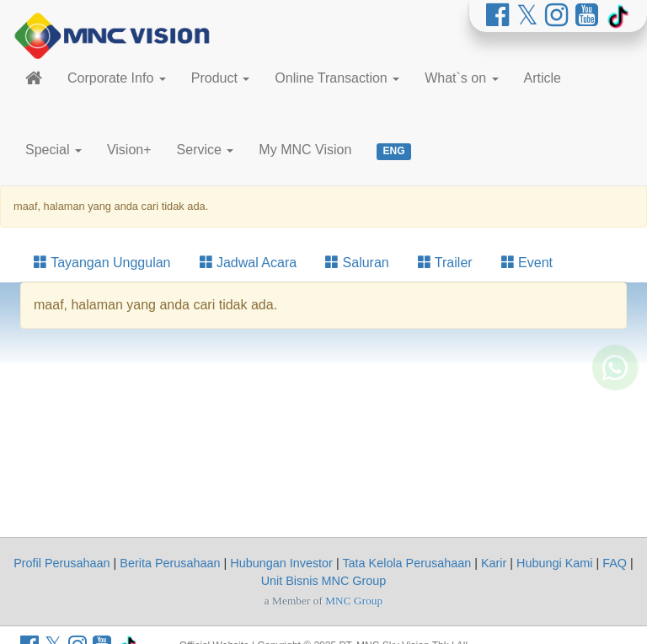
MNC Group (354, 601)
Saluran (357, 263)
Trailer (445, 263)
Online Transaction (337, 78)
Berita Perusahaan (170, 563)
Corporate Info (117, 78)
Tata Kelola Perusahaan (406, 563)
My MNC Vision (305, 150)
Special (53, 150)
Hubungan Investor (281, 563)
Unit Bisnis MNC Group (324, 581)
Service (206, 150)
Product (221, 78)
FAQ (615, 563)
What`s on (461, 78)
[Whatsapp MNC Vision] (615, 412)
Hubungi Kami (554, 563)
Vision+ (129, 150)
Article (543, 78)
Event (527, 263)
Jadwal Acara (249, 263)
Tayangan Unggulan (102, 263)
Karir (494, 563)
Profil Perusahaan (61, 563)
